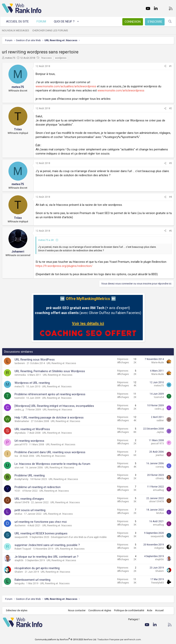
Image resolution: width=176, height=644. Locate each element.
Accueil (159, 610)
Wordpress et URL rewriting (32, 383)
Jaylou (160, 432)
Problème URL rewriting (30, 475)
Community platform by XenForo (66, 640)
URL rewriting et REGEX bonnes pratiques (41, 533)
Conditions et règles (100, 610)
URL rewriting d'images (29, 499)
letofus (18, 514)
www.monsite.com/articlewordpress (121, 90)
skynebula (20, 433)
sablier (160, 420)
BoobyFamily (21, 479)
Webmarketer (22, 421)
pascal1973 (21, 445)
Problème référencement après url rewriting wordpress (50, 394)
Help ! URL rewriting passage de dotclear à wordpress (49, 418)
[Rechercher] (170, 22)
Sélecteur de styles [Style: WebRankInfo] (17, 610)
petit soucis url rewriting (30, 510)
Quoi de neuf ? (64, 21)
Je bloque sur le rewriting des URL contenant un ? (47, 557)
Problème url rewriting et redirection (38, 487)
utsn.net (19, 468)
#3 (170, 163)
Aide (150, 610)
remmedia (20, 375)
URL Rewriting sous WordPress (35, 360)
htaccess (47, 58)
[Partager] (165, 66)
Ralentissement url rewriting (32, 580)
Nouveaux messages (16, 30)
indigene (159, 548)
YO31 (18, 491)
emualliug (158, 490)
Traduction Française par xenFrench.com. (119, 640)
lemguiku (20, 583)
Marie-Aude (158, 363)
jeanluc (160, 455)
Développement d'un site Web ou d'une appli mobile (79, 537)
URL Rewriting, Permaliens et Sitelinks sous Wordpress (50, 371)
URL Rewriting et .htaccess (61, 363)
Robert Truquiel (23, 549)
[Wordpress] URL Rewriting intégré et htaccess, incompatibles (54, 406)
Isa (16, 456)
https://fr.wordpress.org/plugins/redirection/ (64, 266)
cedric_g (19, 410)
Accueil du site (17, 21)
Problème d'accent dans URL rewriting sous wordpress (50, 452)
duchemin (20, 526)
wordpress (61, 58)
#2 (170, 108)
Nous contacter (77, 610)
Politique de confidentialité (129, 610)
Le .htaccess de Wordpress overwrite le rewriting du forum (52, 464)
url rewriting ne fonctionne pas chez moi (41, 522)
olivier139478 (22, 502)
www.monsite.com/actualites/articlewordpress (66, 86)
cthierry (160, 478)
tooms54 (19, 398)
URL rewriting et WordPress (32, 429)
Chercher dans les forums (50, 30)
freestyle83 (158, 583)
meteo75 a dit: (46, 240)
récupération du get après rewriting (37, 568)
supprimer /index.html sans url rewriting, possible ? (47, 545)
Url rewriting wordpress (29, 441)
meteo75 (10, 58)
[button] (78, 22)
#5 (170, 231)
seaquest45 (21, 537)
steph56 (19, 560)
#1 (170, 66)
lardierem (20, 363)
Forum (41, 21)
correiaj (160, 467)
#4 (170, 197)
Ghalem (19, 572)
